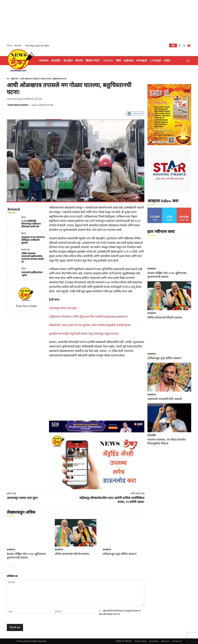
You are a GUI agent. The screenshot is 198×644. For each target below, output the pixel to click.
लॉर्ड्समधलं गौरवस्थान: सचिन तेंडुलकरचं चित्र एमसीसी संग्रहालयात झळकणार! (88, 317)
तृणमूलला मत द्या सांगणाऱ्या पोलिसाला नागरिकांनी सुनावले (33, 240)
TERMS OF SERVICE (124, 641)
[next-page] (14, 566)
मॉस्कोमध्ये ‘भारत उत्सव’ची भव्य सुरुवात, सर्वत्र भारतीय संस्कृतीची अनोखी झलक (90, 325)
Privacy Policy (141, 641)
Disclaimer (154, 641)
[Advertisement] (99, 22)
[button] (188, 61)
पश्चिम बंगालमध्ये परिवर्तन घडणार (73, 554)
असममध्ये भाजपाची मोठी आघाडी (165, 399)
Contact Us (177, 641)
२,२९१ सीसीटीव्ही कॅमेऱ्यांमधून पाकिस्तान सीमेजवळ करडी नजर (31, 224)
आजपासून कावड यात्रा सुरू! (63, 308)
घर (8, 79)
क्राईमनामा (15, 79)
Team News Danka (18, 105)
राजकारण (11, 550)
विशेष (24, 217)
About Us (165, 641)
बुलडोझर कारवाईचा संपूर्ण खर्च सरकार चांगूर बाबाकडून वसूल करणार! (84, 334)
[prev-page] (9, 566)
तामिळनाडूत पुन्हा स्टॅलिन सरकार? (121, 554)
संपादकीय (152, 435)
